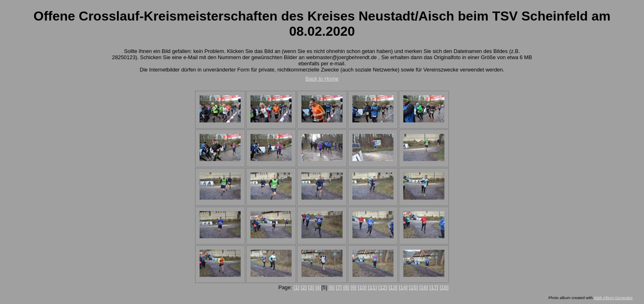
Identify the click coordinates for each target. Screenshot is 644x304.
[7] (339, 287)
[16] (424, 287)
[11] (372, 287)
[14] (403, 287)
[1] (297, 287)
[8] (346, 287)
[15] (413, 287)
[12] (383, 287)
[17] (434, 287)
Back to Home (322, 79)
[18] (444, 287)
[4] (318, 287)
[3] (311, 287)
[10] (362, 287)
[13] (393, 287)
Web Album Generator (613, 298)
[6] (331, 287)
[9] (353, 287)
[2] (304, 287)
